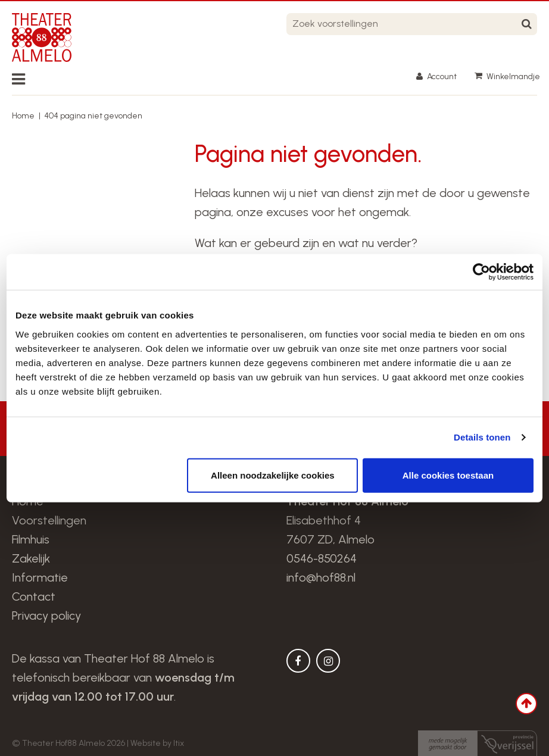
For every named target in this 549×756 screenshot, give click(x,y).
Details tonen (482, 437)
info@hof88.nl (321, 577)
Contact (34, 596)
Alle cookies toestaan (448, 475)
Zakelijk (31, 558)
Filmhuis (31, 539)
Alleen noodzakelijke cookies (273, 475)
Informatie (40, 577)
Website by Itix (157, 743)
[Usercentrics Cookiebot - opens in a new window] (481, 272)
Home (23, 116)
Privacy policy (46, 616)
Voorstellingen (49, 520)
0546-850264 (322, 558)
